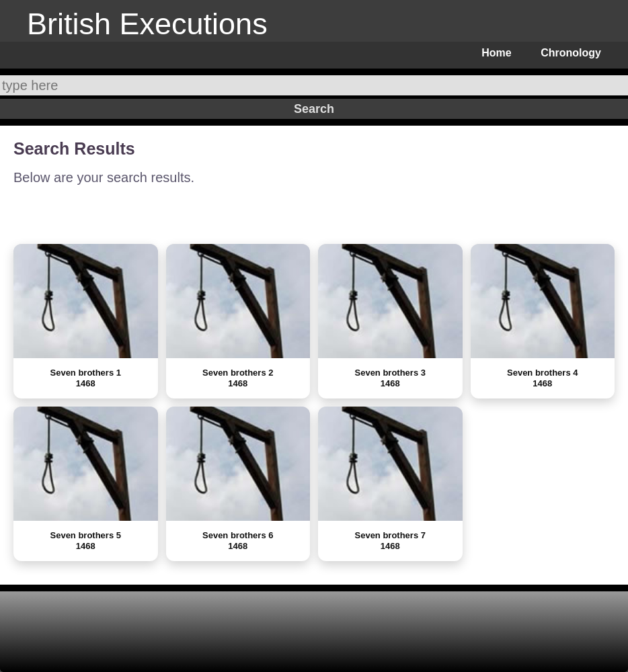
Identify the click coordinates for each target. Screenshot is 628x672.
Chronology (571, 53)
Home (496, 53)
